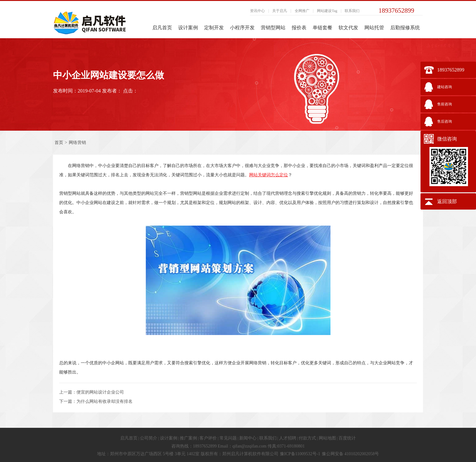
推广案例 (188, 438)
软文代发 (348, 28)
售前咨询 (445, 104)
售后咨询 (445, 121)
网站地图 (327, 438)
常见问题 (228, 438)
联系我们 (352, 11)
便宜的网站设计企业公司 (100, 392)
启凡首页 (162, 28)
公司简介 (149, 438)
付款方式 (307, 438)
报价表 (299, 28)
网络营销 (77, 143)
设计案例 (188, 28)
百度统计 (347, 438)
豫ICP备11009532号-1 (300, 454)
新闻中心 (248, 438)
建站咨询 (445, 87)
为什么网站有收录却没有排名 (105, 401)
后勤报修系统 (405, 28)
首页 (59, 143)
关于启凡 (280, 11)
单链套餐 (322, 28)
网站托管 (374, 28)
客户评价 (208, 438)
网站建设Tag (327, 11)
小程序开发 (242, 28)
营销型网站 (273, 28)
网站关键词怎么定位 (269, 175)
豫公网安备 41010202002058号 (351, 454)
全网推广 (302, 11)
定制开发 (214, 28)
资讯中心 (257, 11)
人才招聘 (288, 438)
